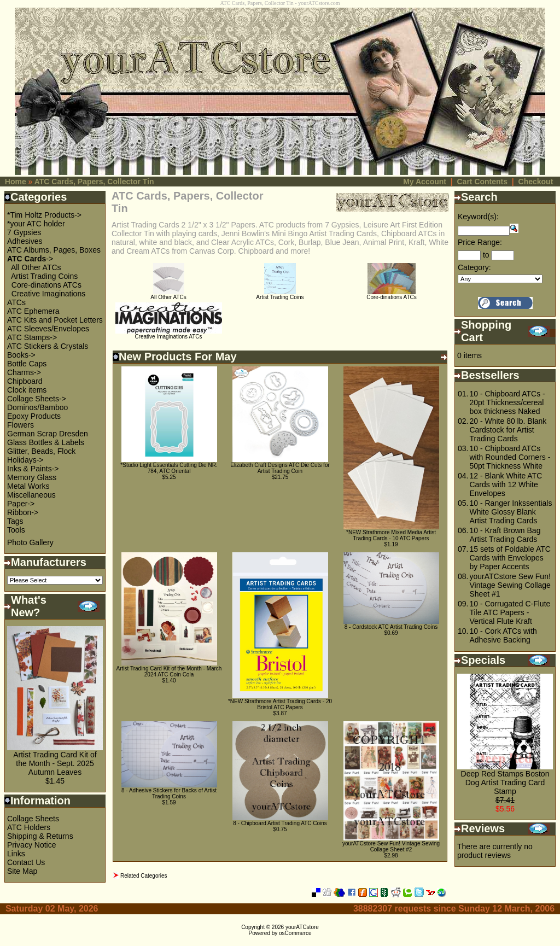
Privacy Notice (31, 845)
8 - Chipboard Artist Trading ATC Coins (280, 823)
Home (16, 182)
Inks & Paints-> (33, 469)
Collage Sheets (33, 819)
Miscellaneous (31, 495)
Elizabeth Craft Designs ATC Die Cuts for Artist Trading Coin (280, 468)
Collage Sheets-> (37, 399)
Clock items (27, 390)
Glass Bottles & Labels (46, 442)
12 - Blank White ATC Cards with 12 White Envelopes (506, 484)
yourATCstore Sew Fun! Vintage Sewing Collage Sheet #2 (391, 846)
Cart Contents (482, 182)
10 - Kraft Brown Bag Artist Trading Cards (505, 535)
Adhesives (25, 241)
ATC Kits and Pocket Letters (55, 320)
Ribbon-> (23, 512)
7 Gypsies (24, 232)
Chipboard (25, 381)
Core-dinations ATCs (46, 285)
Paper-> (21, 504)
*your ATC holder (36, 224)
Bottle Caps (27, 364)
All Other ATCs (36, 267)
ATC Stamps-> (32, 337)
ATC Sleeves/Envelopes (48, 329)
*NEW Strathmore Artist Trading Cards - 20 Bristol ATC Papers (280, 704)
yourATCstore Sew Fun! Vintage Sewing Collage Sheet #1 (510, 585)
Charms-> (24, 372)
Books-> (21, 355)
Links (16, 854)
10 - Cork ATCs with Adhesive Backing (503, 635)
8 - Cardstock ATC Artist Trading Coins (391, 627)
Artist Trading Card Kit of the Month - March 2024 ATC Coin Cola (169, 671)
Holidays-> (25, 460)
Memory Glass (32, 477)
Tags (15, 521)
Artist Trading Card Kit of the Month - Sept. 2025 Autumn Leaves (55, 763)
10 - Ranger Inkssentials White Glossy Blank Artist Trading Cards (511, 512)
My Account (425, 182)
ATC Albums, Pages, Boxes (54, 250)
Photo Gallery (30, 542)
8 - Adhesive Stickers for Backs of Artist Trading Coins (169, 793)
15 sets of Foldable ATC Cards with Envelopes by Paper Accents (510, 558)
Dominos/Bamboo (37, 407)
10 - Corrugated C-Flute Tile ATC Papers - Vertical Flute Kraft (510, 612)
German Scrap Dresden (48, 434)
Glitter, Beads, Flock (41, 451)
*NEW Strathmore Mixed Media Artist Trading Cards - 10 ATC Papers (391, 535)
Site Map (22, 871)
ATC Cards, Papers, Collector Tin (94, 182)
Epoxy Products (34, 416)
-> (30, 259)
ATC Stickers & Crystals (48, 346)
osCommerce (295, 933)
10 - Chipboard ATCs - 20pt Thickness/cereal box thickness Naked (507, 402)
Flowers (21, 425)
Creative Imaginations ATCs (169, 334)
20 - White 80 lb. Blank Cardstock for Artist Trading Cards (508, 430)
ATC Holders (29, 827)
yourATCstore (302, 927)
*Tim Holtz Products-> (44, 215)
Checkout (536, 182)
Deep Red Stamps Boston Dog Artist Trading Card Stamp (505, 783)
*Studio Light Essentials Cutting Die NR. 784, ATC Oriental (169, 468)
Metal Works (28, 486)
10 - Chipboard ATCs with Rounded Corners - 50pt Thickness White (510, 457)
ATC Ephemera (33, 311)
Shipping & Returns (40, 836)
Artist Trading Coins (44, 276)
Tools (16, 530)
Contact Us (26, 862)
